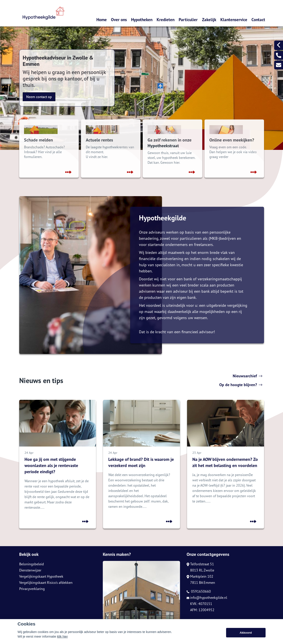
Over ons (119, 20)
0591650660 (199, 591)
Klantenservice (234, 20)
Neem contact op (39, 97)
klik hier (63, 637)
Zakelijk (209, 20)
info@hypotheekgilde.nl (207, 597)
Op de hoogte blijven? (241, 385)
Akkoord (246, 633)
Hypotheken (142, 20)
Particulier (188, 20)
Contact (258, 20)
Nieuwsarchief (247, 376)
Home (102, 20)
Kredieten (166, 20)
